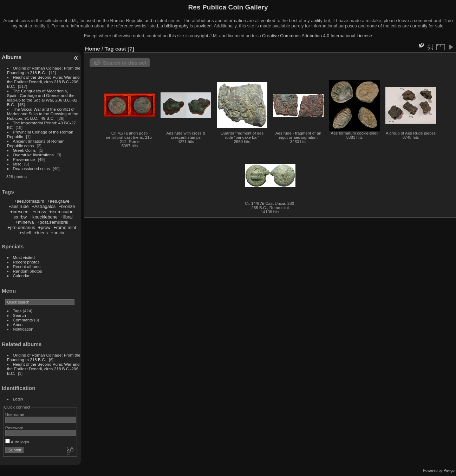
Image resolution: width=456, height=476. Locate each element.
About (18, 324)
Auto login (17, 442)
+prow (44, 227)
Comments (23, 320)
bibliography (177, 26)
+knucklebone (44, 217)
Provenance (24, 159)
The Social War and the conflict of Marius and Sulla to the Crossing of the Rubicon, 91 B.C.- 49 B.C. (43, 114)
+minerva (24, 222)
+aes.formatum (29, 201)
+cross (39, 212)
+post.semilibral (53, 222)
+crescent (20, 212)
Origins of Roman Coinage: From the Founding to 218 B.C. (44, 70)
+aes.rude (18, 206)
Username (15, 414)
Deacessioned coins (31, 168)
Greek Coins (24, 150)
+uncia (58, 233)
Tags (17, 311)
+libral (67, 217)
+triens (41, 233)
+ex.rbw (19, 217)
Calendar (21, 276)
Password (14, 428)
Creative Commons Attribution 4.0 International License (317, 36)
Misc (17, 164)
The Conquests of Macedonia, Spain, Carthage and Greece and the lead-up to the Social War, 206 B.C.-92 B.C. (42, 98)
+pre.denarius (21, 227)
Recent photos (26, 262)
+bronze (67, 206)
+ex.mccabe (61, 212)
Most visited (24, 257)
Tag (109, 49)
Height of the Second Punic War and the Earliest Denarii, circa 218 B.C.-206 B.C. (43, 82)
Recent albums (27, 266)
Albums (12, 57)
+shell (25, 233)
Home (93, 49)
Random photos (28, 271)
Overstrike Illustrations (33, 155)
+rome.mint (65, 227)
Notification (23, 329)
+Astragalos (44, 206)
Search (19, 315)
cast (121, 49)
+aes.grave (58, 201)
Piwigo (449, 470)
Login (18, 399)
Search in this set (125, 63)
